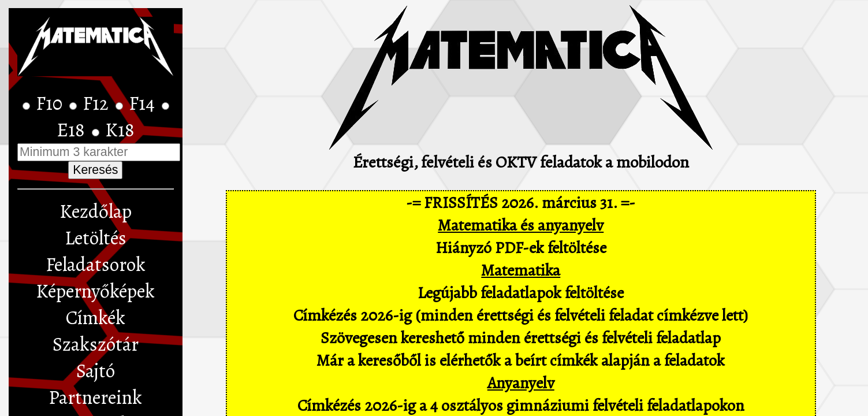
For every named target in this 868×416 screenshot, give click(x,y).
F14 (144, 103)
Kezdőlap (96, 211)
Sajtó (96, 371)
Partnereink (95, 398)
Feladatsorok (96, 265)
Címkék (96, 318)
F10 (51, 103)
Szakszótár (96, 344)
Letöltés (96, 238)
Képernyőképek (95, 291)
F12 (98, 103)
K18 (120, 130)
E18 (73, 130)
